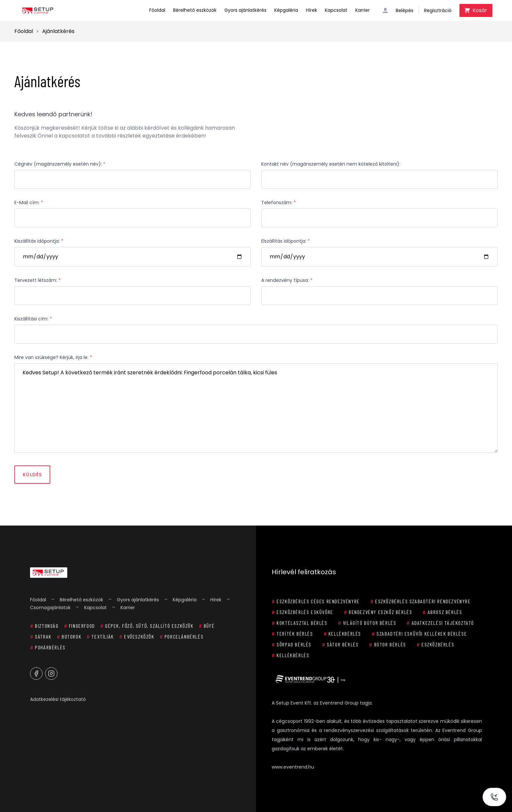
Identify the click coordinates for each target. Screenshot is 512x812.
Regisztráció (438, 10)
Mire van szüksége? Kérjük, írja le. (53, 357)
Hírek (312, 10)
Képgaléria (286, 10)
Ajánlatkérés (58, 31)
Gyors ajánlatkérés (245, 10)
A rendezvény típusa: (287, 280)
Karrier (362, 10)
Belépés (405, 10)
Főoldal (157, 10)
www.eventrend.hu (293, 767)
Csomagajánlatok (50, 608)
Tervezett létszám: (38, 280)
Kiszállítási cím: (33, 319)
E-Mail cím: (29, 203)
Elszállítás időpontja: (286, 241)
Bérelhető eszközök (195, 10)
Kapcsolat (336, 10)
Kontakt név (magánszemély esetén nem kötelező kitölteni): (331, 164)
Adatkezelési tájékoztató (58, 699)
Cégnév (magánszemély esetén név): (60, 164)
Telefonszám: (279, 203)
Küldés (32, 475)
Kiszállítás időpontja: (39, 241)
